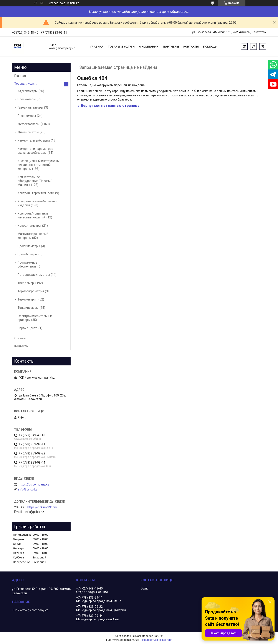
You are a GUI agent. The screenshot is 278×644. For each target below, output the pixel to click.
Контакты (191, 47)
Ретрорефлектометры (34, 275)
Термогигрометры (31, 291)
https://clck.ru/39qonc (42, 507)
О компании (149, 47)
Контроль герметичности (36, 193)
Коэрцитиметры (29, 226)
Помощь (210, 47)
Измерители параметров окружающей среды (35, 151)
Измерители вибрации (34, 140)
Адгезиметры (27, 91)
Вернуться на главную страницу (110, 106)
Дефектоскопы (29, 124)
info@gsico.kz (28, 489)
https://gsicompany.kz (34, 484)
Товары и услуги (121, 47)
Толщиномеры (28, 308)
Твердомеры (27, 283)
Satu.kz (158, 636)
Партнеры (171, 47)
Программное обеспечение (27, 264)
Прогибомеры (27, 254)
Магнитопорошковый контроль (33, 236)
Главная (97, 47)
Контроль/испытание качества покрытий (33, 215)
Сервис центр (27, 328)
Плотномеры (27, 116)
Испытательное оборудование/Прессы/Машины (35, 181)
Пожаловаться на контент (156, 640)
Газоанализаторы (30, 107)
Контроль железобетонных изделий (37, 203)
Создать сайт (57, 3)
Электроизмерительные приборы (35, 318)
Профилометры (29, 246)
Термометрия (27, 299)
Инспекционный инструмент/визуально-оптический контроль (39, 165)
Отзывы (20, 338)
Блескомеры (27, 99)
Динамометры (28, 132)
